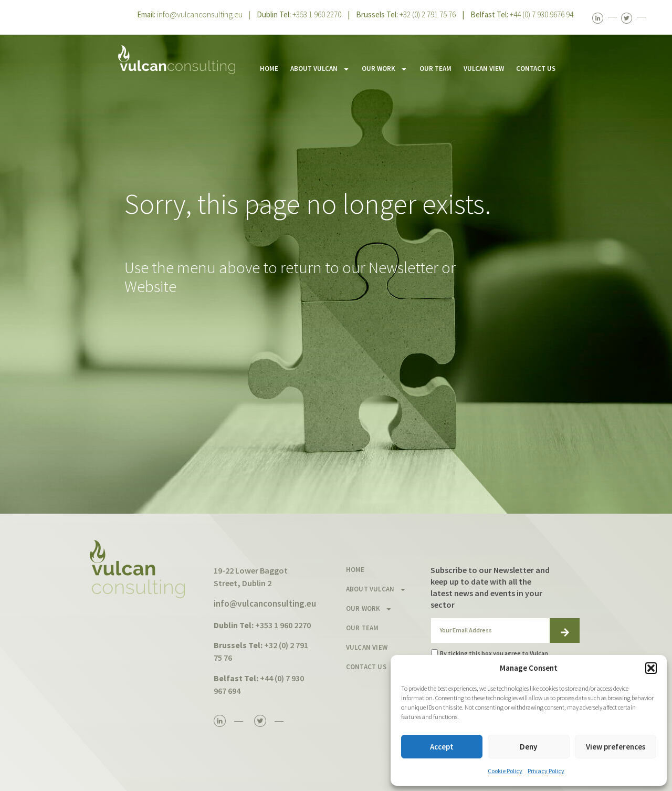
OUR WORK (385, 69)
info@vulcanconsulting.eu (200, 14)
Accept (442, 747)
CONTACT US (536, 69)
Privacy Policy (546, 771)
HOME (269, 69)
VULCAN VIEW (484, 69)
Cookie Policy (505, 771)
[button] (651, 668)
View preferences (616, 747)
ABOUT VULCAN (320, 69)
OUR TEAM (435, 69)
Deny (528, 747)
